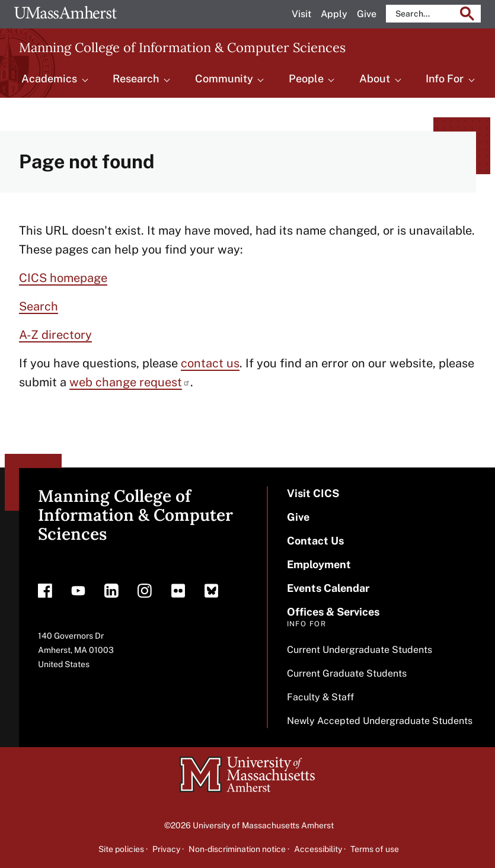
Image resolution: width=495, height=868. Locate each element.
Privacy (166, 849)
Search (39, 306)
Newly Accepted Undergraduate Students (380, 721)
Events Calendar (328, 588)
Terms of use (375, 849)
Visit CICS (313, 493)
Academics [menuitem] (49, 79)
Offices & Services (333, 612)
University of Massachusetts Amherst (263, 825)
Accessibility (318, 849)
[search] (424, 14)
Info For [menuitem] (445, 79)
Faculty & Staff (320, 697)
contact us (210, 363)
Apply (334, 14)
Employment (319, 564)
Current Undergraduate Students (360, 650)
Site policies (121, 849)
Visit (301, 14)
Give (367, 14)
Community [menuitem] (224, 79)
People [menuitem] (306, 79)
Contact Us (315, 541)
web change (130, 382)
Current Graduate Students (347, 673)
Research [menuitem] (136, 79)
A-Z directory (55, 335)
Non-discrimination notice (237, 849)
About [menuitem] (375, 79)
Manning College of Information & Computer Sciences (182, 47)
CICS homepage (63, 278)
